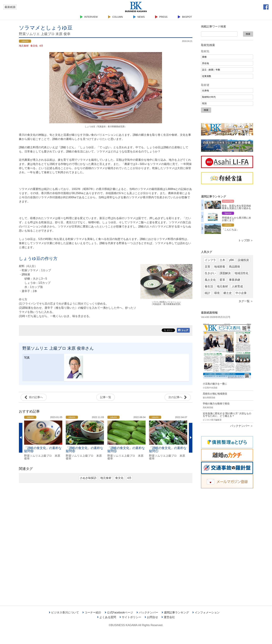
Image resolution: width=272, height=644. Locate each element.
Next (191, 438)
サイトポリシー (130, 617)
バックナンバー (147, 612)
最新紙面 (10, 7)
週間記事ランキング (175, 612)
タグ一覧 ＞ (246, 301)
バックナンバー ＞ (242, 426)
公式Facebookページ (119, 612)
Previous (21, 438)
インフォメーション (206, 612)
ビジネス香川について (64, 612)
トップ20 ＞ (246, 240)
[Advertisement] (227, 544)
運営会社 (168, 617)
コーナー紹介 (92, 612)
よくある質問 (107, 617)
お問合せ (151, 617)
